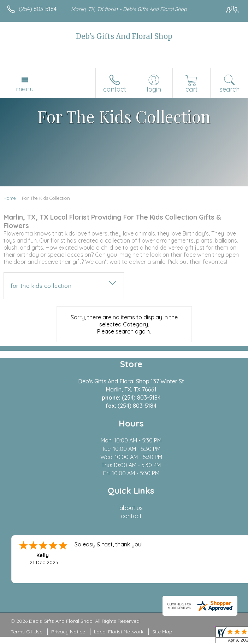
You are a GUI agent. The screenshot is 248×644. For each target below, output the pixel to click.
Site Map (162, 632)
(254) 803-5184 (38, 9)
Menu (25, 89)
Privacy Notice (68, 632)
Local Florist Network (119, 632)
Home (10, 198)
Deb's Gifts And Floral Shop (124, 36)
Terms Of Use (26, 632)
